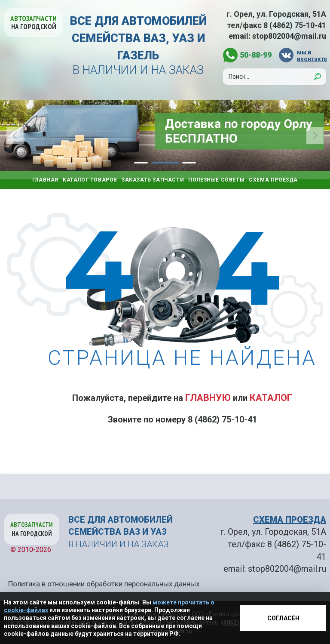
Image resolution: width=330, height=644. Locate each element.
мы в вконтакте (312, 55)
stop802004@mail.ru (289, 36)
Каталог (271, 398)
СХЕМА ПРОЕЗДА (290, 520)
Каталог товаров (90, 180)
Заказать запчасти (153, 180)
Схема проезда (273, 180)
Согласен (283, 618)
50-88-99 (256, 55)
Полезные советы (216, 180)
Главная (45, 180)
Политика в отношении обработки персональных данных (104, 584)
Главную (208, 398)
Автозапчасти (34, 23)
